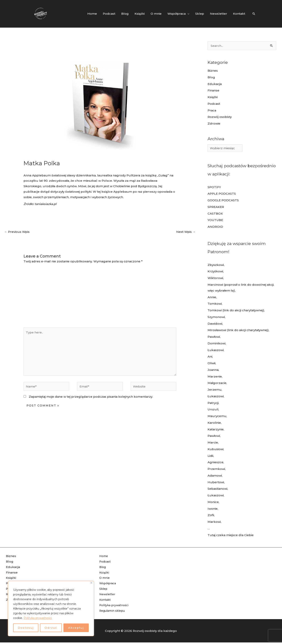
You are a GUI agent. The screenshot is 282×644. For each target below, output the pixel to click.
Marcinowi (215, 285)
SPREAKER (216, 207)
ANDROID (215, 227)
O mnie (105, 578)
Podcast (214, 104)
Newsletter (108, 594)
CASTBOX (215, 214)
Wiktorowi (215, 278)
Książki (213, 97)
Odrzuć (51, 628)
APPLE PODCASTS (222, 194)
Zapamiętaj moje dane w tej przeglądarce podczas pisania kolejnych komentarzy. (91, 397)
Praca (212, 110)
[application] (188, 14)
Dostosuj (26, 628)
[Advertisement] (100, 298)
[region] (51, 609)
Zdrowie (214, 123)
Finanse (213, 90)
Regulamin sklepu (113, 611)
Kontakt (105, 600)
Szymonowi (216, 317)
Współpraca (108, 583)
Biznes (213, 71)
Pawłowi (214, 337)
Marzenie (215, 376)
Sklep (104, 589)
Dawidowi (215, 324)
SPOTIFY (214, 187)
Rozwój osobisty (220, 117)
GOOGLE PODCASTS (223, 200)
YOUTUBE (215, 220)
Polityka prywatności (38, 618)
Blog (211, 77)
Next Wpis (186, 232)
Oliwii (211, 363)
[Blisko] (91, 583)
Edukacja (215, 84)
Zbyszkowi (216, 265)
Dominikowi (216, 343)
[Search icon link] (254, 14)
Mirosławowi (217, 330)
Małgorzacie (217, 383)
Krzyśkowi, (216, 271)
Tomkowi (215, 304)
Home (104, 556)
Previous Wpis (17, 232)
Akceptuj (76, 628)
